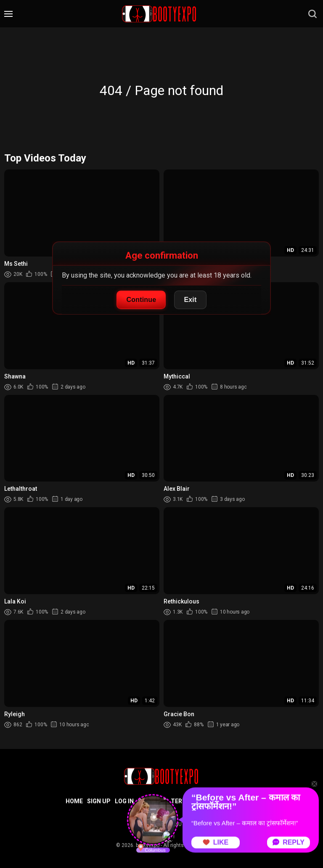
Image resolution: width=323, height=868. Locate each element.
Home (74, 801)
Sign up (99, 801)
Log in (124, 801)
